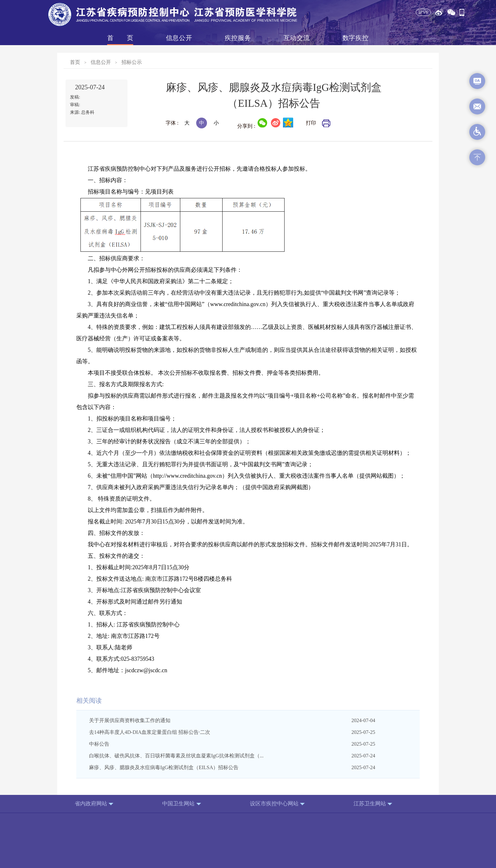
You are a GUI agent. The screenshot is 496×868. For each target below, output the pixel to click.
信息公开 (179, 38)
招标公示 (132, 62)
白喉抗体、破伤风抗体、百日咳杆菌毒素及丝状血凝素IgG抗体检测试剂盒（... (176, 756)
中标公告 (99, 744)
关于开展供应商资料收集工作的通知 (130, 720)
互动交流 (297, 38)
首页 (120, 38)
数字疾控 (355, 38)
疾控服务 (238, 38)
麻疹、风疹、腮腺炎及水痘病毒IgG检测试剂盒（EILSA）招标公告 (164, 767)
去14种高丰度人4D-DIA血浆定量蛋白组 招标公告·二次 (150, 732)
